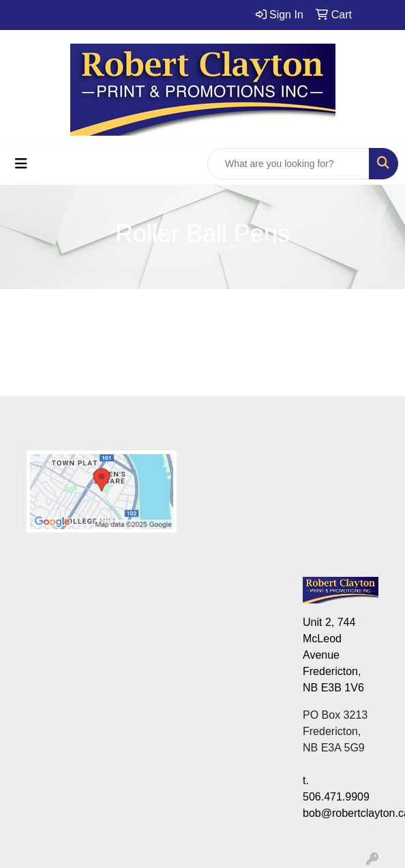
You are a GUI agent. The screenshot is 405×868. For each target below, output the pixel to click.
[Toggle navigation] (21, 164)
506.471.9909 (336, 797)
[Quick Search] (288, 164)
